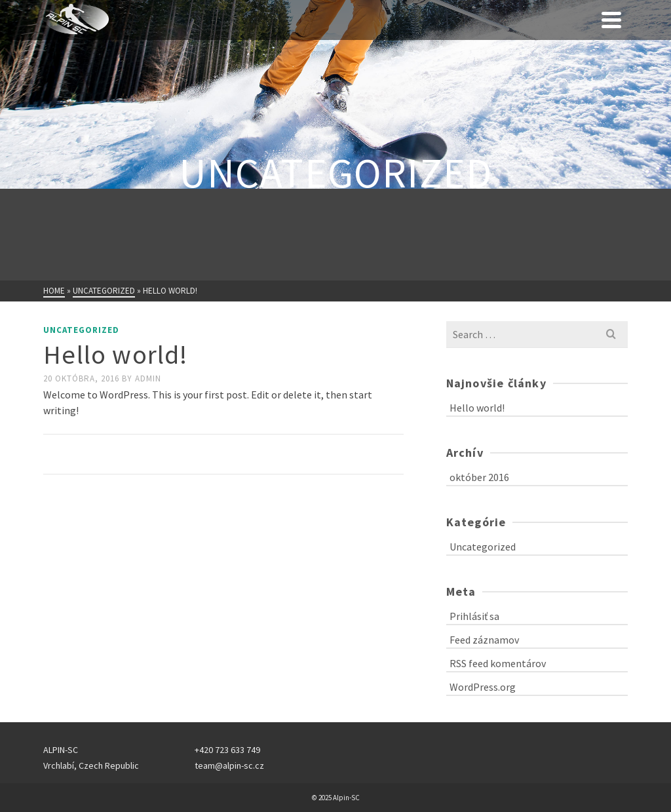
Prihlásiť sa (474, 616)
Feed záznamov (484, 640)
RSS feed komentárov (498, 663)
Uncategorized (81, 330)
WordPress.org (483, 687)
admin (148, 378)
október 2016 (479, 477)
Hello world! (477, 408)
